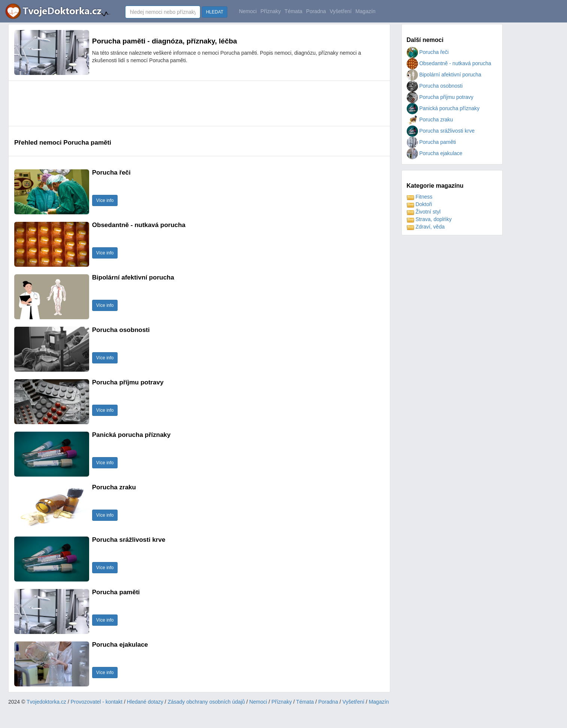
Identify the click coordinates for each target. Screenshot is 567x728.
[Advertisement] (151, 103)
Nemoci (248, 11)
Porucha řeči (428, 52)
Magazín (366, 11)
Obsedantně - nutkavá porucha (449, 63)
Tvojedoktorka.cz (46, 702)
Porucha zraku (430, 120)
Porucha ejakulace (435, 153)
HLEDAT (215, 12)
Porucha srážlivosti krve (441, 131)
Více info (105, 200)
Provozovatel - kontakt (97, 702)
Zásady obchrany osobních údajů (206, 702)
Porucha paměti (431, 142)
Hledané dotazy (145, 702)
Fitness (420, 197)
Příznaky (270, 11)
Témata (293, 11)
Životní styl (424, 212)
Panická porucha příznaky (443, 108)
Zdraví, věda (426, 227)
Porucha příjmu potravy (440, 97)
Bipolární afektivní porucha (444, 75)
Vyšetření (341, 11)
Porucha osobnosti (435, 86)
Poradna (316, 11)
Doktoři (419, 204)
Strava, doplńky (429, 219)
